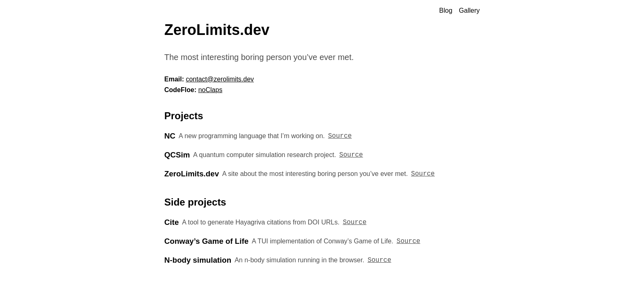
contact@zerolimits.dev (220, 79)
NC (170, 136)
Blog (446, 10)
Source (340, 136)
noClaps (210, 90)
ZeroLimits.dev (192, 174)
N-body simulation (198, 260)
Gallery (469, 10)
